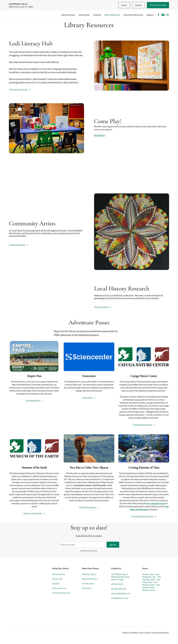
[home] (20, 15)
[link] (20, 90)
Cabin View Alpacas (87, 507)
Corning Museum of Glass (142, 517)
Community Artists (17, 245)
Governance (87, 588)
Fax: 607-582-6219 (119, 589)
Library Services (68, 15)
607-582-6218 (117, 584)
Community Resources (133, 15)
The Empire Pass (33, 401)
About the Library (89, 574)
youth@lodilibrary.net (120, 598)
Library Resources (112, 15)
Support (150, 15)
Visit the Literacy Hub (18, 90)
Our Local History (102, 307)
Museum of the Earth (33, 513)
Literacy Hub (84, 15)
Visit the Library (88, 584)
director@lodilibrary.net (121, 593)
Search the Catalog (158, 5)
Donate (138, 5)
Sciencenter (87, 398)
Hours (124, 5)
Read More (99, 135)
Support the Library (90, 579)
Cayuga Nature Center (142, 425)
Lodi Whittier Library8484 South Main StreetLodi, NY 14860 (120, 577)
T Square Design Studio (160, 633)
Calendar (97, 15)
